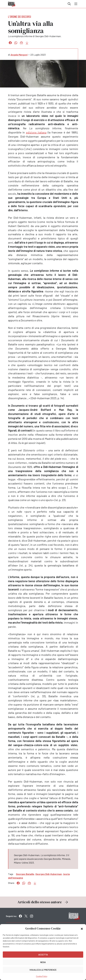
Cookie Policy (42, 976)
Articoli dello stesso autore (43, 902)
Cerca (69, 4)
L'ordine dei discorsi (20, 17)
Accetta (43, 955)
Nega (43, 962)
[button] (82, 929)
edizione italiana (36, 132)
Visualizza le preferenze (43, 970)
